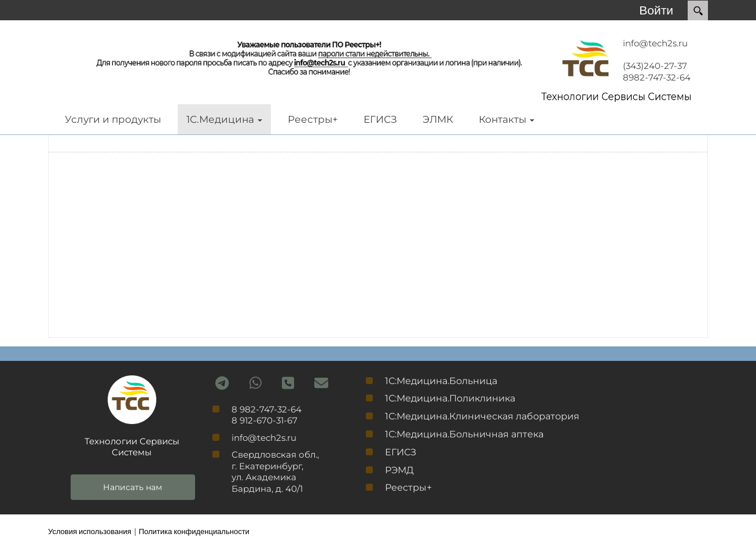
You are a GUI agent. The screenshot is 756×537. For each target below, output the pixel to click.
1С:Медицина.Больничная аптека (464, 434)
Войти (656, 10)
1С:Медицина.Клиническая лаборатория (482, 416)
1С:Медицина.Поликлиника (450, 398)
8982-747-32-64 (657, 77)
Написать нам (133, 487)
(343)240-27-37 (655, 66)
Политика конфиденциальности (194, 531)
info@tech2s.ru (655, 43)
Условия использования (90, 531)
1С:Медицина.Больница (441, 381)
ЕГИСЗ (401, 452)
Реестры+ (408, 487)
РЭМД (399, 470)
